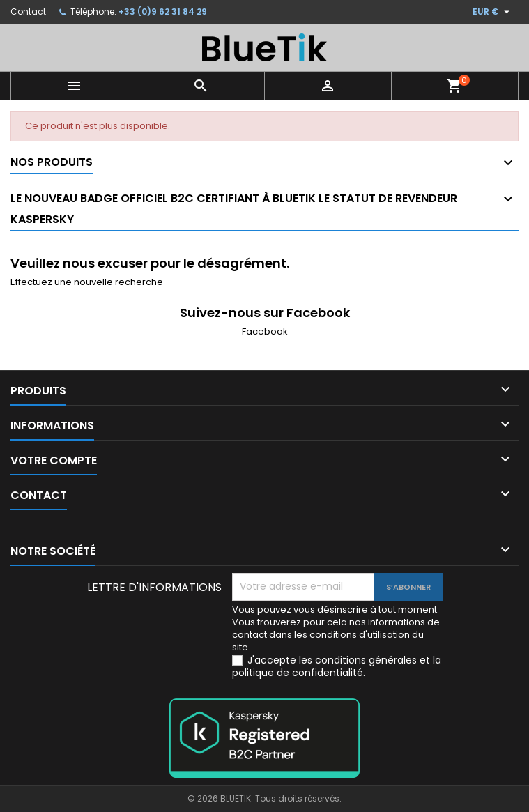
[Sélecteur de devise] (493, 12)
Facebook (265, 331)
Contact (28, 12)
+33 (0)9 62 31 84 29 (163, 12)
